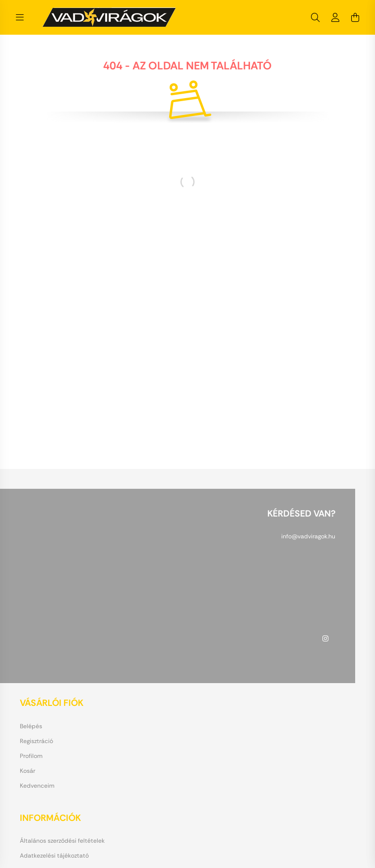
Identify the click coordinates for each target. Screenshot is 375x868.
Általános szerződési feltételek (62, 841)
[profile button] (335, 17)
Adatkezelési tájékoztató (54, 856)
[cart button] (355, 17)
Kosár (28, 771)
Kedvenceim (37, 786)
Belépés (31, 726)
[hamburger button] (20, 17)
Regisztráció (36, 741)
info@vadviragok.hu (308, 536)
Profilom (31, 756)
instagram (325, 638)
